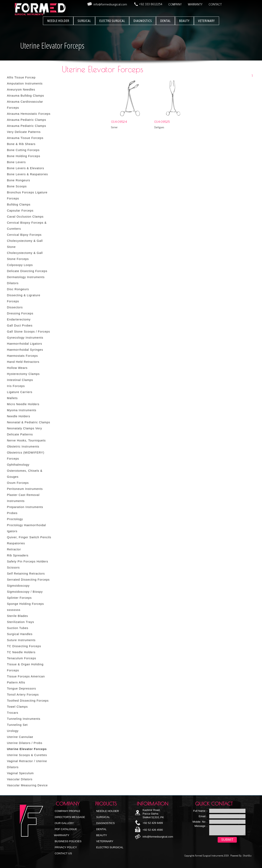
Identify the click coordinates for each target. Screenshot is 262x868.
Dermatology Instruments (26, 277)
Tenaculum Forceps (22, 658)
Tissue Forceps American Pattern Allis (26, 679)
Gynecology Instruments (25, 338)
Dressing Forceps (20, 313)
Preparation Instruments (25, 507)
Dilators (13, 283)
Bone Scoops (17, 186)
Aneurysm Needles (21, 90)
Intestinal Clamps (20, 380)
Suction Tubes (18, 628)
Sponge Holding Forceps (25, 604)
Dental (101, 829)
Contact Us (63, 853)
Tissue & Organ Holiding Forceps (25, 667)
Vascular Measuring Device (27, 785)
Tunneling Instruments (24, 719)
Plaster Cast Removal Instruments (23, 498)
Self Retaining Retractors (26, 574)
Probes (12, 513)
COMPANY (175, 4)
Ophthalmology (18, 465)
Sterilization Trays (21, 622)
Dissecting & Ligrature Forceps (24, 298)
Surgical (103, 817)
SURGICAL (84, 21)
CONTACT (215, 4)
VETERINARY (206, 21)
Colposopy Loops (20, 265)
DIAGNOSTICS (143, 21)
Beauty (101, 835)
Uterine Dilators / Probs (25, 743)
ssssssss (14, 610)
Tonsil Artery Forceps (23, 695)
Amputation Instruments (25, 83)
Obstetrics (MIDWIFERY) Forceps (26, 456)
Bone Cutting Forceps (23, 150)
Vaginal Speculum (20, 773)
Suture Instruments (21, 640)
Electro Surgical (110, 847)
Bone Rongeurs (19, 180)
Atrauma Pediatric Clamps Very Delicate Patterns (27, 129)
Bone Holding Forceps (24, 156)
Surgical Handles (20, 634)
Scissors (13, 568)
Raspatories (16, 543)
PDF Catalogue (65, 829)
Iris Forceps (16, 386)
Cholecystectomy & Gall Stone (25, 244)
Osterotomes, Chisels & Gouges (25, 474)
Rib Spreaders (18, 555)
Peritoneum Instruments (25, 489)
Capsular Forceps (20, 211)
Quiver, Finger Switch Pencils (29, 537)
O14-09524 (119, 121)
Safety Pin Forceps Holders (28, 561)
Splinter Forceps (19, 598)
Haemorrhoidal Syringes (25, 350)
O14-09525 (162, 121)
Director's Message (70, 817)
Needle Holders (19, 416)
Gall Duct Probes (20, 325)
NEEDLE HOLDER (58, 21)
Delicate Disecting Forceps (27, 271)
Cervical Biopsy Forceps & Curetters (27, 226)
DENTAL (165, 21)
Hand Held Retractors (23, 362)
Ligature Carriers (20, 392)
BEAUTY (184, 21)
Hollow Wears (17, 368)
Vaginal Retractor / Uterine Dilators (27, 764)
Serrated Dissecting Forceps (28, 580)
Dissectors (15, 307)
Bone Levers (16, 162)
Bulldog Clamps (19, 204)
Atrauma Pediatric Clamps (27, 120)
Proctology (15, 519)
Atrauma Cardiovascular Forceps (25, 105)
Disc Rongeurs (18, 289)
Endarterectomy (19, 319)
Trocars (13, 713)
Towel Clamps (17, 707)
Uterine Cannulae (20, 737)
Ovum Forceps (18, 483)
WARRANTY (195, 4)
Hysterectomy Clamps (23, 374)
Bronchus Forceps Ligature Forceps (27, 195)
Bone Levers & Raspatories (28, 174)
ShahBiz (247, 855)
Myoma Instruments (22, 410)
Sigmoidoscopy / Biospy (25, 592)
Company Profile (67, 811)
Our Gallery (64, 823)
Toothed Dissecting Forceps (28, 701)
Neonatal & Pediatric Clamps (29, 422)
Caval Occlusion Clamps (25, 217)
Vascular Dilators (20, 779)
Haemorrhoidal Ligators (25, 344)
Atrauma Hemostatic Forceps (29, 114)
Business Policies (68, 841)
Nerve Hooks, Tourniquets (26, 440)
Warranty (62, 835)
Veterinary (104, 841)
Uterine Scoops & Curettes (27, 755)
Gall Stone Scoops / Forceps (29, 332)
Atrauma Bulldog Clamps (26, 96)
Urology (13, 731)
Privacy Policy (65, 847)
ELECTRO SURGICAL (112, 21)
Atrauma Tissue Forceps (25, 138)
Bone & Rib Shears (21, 144)
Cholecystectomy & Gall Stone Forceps (25, 256)
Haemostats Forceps (22, 356)
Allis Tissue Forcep (21, 77)
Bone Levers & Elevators (26, 168)
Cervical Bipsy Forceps (24, 235)
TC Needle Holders (21, 652)
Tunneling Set (17, 725)
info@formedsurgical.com (158, 837)
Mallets (12, 398)
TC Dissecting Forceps (24, 646)
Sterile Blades (18, 616)
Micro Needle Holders (23, 404)
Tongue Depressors (22, 689)
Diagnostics (105, 823)
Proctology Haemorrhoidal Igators (27, 528)
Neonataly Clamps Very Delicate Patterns (25, 431)
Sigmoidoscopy (18, 586)
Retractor (14, 549)
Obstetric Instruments (23, 447)
